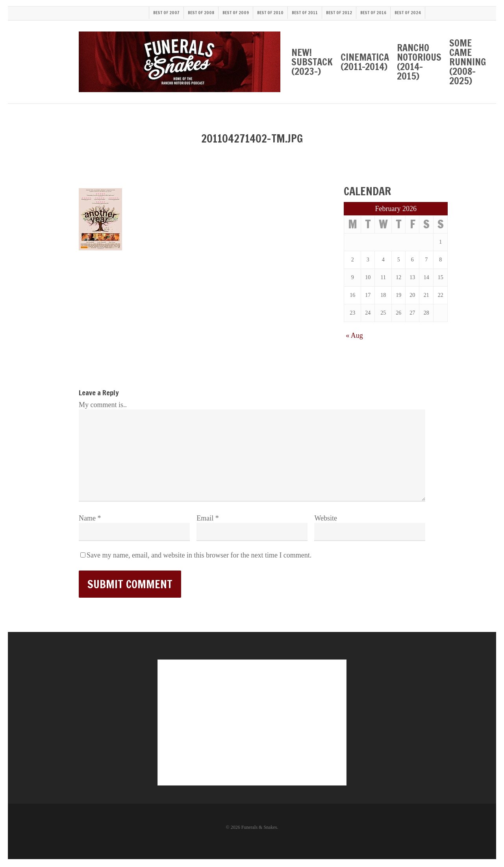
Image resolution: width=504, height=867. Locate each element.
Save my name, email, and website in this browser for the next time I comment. (199, 555)
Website (326, 518)
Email (208, 518)
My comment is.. (103, 405)
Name (90, 518)
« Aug (354, 335)
